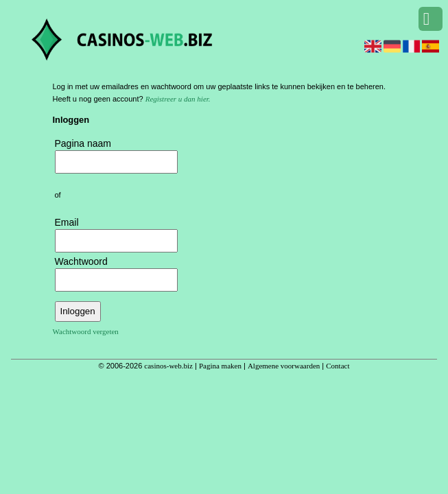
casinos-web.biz (168, 366)
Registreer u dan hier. (178, 99)
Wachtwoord (81, 261)
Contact (338, 366)
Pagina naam (83, 143)
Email (67, 222)
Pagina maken (220, 366)
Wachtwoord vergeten (86, 331)
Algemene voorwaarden (284, 366)
